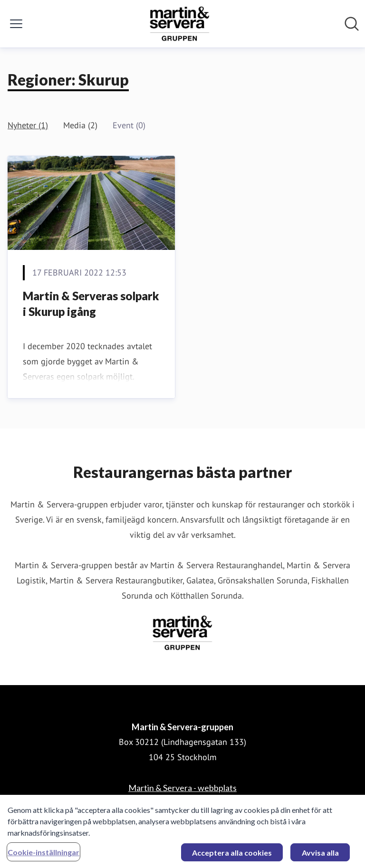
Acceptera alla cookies (232, 855)
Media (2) (80, 125)
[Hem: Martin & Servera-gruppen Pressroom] (180, 24)
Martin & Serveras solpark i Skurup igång (91, 304)
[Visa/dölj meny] (16, 24)
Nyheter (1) (28, 125)
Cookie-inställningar (43, 854)
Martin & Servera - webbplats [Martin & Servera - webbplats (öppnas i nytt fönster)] (182, 788)
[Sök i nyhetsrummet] (352, 24)
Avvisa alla (320, 855)
